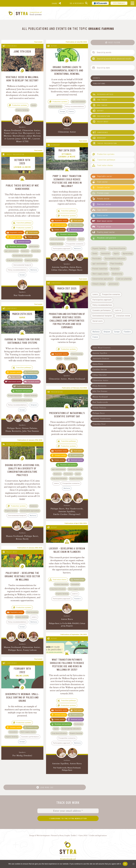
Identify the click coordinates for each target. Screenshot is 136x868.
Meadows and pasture (18, 246)
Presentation (57, 392)
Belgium (34, 405)
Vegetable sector (17, 232)
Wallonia (34, 270)
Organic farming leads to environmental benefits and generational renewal (67, 70)
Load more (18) (47, 787)
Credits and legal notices (98, 835)
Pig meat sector (34, 381)
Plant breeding (77, 354)
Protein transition (15, 395)
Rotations (25, 251)
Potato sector (33, 237)
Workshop (55, 145)
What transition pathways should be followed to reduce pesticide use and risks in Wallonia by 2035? (67, 664)
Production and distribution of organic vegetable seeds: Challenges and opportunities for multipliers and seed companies (67, 320)
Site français (119, 3)
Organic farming (22, 110)
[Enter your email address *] (68, 811)
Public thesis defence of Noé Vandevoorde (22, 187)
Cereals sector (16, 237)
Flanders (78, 599)
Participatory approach (62, 248)
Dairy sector (32, 377)
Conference (12, 46)
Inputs (81, 239)
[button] (113, 78)
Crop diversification (15, 260)
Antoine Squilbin (60, 267)
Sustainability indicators (22, 256)
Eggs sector (16, 377)
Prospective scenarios (75, 244)
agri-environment (78, 101)
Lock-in (75, 594)
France (71, 111)
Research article (14, 444)
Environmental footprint (22, 265)
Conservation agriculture (22, 400)
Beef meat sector (15, 381)
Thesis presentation (15, 154)
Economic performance (30, 737)
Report (54, 46)
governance (34, 246)
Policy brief (12, 552)
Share (55, 3)
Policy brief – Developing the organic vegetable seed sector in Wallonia (22, 576)
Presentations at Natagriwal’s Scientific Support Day (67, 415)
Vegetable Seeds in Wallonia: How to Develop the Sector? (22, 79)
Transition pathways (24, 223)
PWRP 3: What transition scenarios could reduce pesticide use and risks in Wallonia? (67, 181)
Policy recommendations (75, 106)
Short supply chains (76, 589)
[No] (133, 864)
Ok (125, 864)
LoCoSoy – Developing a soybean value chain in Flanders (67, 550)
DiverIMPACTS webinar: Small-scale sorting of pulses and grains (22, 697)
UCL (100, 3)
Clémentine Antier (31, 130)
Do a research (77, 3)
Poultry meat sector (24, 386)
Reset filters (114, 42)
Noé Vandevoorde (22, 295)
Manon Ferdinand (12, 130)
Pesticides (36, 251)
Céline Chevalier (59, 270)
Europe (63, 111)
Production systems (20, 105)
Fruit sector (34, 232)
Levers (57, 483)
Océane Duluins (29, 428)
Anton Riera (75, 267)
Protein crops (78, 225)
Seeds (34, 105)
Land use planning (57, 239)
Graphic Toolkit (70, 835)
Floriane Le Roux (57, 835)
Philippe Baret (76, 270)
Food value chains (60, 579)
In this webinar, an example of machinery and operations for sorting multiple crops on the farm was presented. (22, 711)
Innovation (75, 584)
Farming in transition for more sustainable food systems (22, 341)
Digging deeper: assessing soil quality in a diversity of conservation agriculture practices (22, 470)
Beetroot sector (24, 242)
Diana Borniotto (13, 431)
